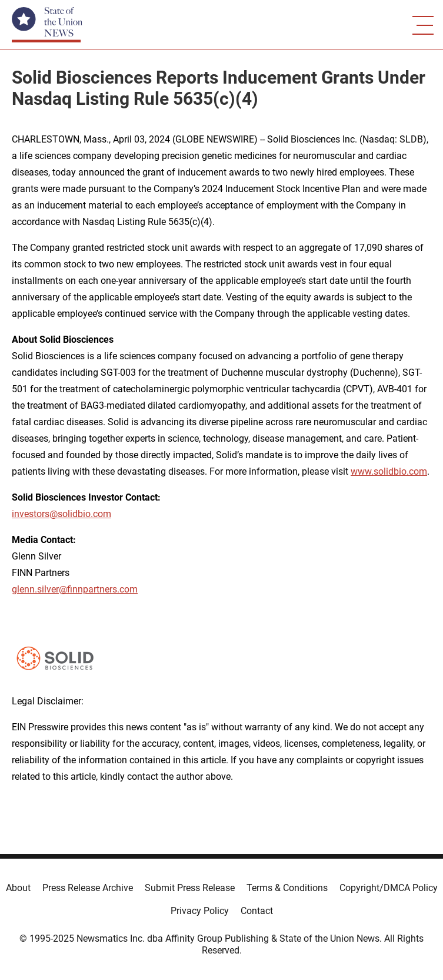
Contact (257, 911)
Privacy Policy (200, 911)
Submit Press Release (190, 888)
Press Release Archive (88, 888)
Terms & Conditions (287, 888)
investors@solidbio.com (61, 514)
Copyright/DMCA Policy (389, 888)
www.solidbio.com (389, 471)
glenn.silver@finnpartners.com (75, 589)
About (18, 888)
